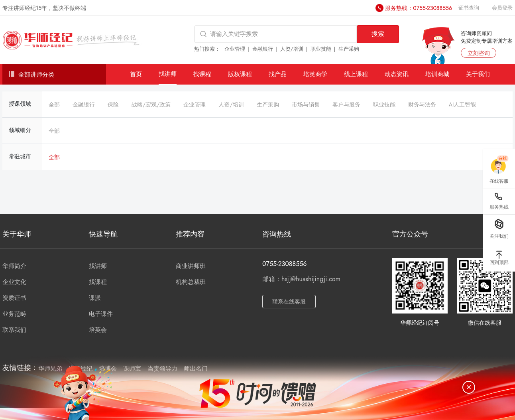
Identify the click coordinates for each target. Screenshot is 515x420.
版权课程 (240, 74)
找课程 (202, 74)
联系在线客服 (289, 302)
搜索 (378, 34)
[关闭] (469, 387)
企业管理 (235, 49)
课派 (95, 298)
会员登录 (502, 8)
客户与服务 (346, 105)
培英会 (98, 330)
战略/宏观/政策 (151, 105)
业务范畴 (14, 314)
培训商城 (437, 74)
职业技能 (321, 49)
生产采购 (349, 49)
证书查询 (469, 8)
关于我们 (478, 74)
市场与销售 (306, 105)
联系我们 (14, 330)
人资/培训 (292, 49)
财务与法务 (422, 105)
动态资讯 (397, 74)
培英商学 (315, 74)
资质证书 (14, 298)
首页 (136, 74)
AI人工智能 (463, 105)
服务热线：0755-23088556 (419, 8)
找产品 (278, 74)
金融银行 (263, 49)
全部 (54, 105)
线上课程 (356, 74)
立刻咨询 (479, 53)
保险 (113, 105)
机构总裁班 (191, 282)
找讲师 (168, 74)
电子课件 (101, 314)
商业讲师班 (191, 266)
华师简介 (14, 266)
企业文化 (14, 282)
